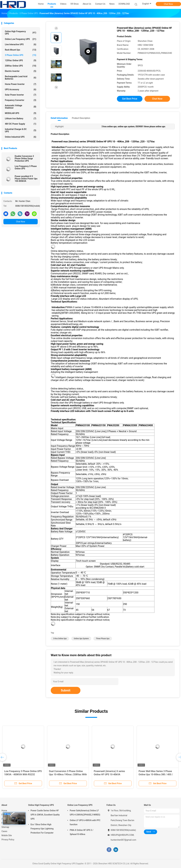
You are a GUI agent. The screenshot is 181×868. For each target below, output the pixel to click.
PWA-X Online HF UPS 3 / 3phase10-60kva (82, 832)
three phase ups (103, 639)
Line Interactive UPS (21, 44)
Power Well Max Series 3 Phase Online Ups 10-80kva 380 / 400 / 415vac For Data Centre (156, 774)
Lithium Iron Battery (21, 118)
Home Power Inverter (21, 84)
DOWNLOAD (124, 4)
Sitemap (5, 827)
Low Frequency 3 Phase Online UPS (26, 167)
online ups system (81, 639)
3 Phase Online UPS (21, 55)
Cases (4, 831)
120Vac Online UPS (21, 60)
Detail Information (59, 118)
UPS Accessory (21, 89)
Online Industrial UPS (21, 137)
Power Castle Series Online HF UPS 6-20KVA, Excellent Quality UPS (45, 815)
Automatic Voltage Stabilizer (21, 107)
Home (4, 811)
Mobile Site (7, 835)
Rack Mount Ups (21, 50)
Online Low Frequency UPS (21, 39)
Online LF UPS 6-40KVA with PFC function (85, 822)
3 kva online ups (60, 639)
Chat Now (168, 4)
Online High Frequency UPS (21, 33)
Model (54, 425)
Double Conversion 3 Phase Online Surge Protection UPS (24, 158)
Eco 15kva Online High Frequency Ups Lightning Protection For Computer (42, 829)
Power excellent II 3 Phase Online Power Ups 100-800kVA (26, 179)
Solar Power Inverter (21, 95)
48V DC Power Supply (21, 124)
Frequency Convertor (21, 100)
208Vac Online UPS (21, 66)
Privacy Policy (8, 840)
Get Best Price (130, 99)
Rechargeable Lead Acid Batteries (21, 78)
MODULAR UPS (21, 113)
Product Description (81, 118)
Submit (66, 690)
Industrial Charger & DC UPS (21, 130)
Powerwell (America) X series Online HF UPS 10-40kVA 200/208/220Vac (109, 774)
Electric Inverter (21, 71)
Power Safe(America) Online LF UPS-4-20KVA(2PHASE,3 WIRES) (85, 813)
